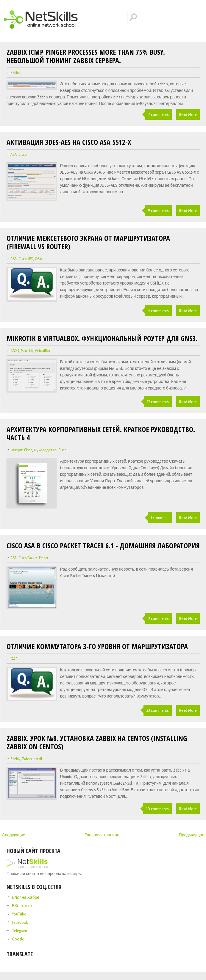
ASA (14, 154)
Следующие (14, 835)
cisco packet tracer (33, 558)
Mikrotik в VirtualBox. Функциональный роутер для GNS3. (102, 338)
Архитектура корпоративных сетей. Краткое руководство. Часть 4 (101, 433)
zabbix (15, 73)
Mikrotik (27, 351)
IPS (31, 259)
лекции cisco (21, 450)
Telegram (19, 931)
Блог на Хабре (26, 897)
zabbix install (32, 759)
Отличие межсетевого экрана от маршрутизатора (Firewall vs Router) (88, 242)
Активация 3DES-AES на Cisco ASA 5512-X (69, 142)
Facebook (20, 922)
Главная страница (102, 835)
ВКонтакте (22, 906)
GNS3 (15, 351)
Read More (188, 114)
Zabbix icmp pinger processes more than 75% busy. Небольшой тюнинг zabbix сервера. (86, 56)
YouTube (19, 914)
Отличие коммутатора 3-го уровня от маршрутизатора (97, 646)
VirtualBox (42, 351)
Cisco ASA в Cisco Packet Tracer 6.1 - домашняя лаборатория (103, 545)
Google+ (19, 939)
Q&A (38, 259)
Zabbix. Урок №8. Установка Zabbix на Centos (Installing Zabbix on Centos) (97, 742)
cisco (22, 154)
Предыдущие (192, 835)
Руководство (45, 450)
